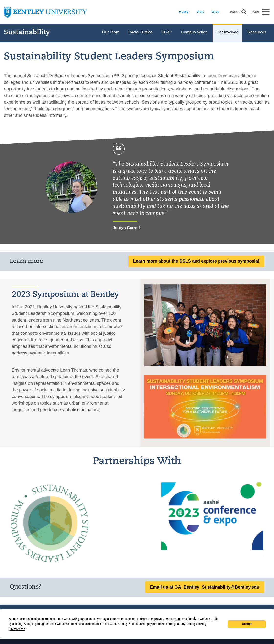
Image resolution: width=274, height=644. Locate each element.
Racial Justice (140, 32)
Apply (184, 12)
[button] (244, 12)
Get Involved (228, 32)
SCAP (167, 32)
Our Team (111, 32)
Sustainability (27, 33)
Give (215, 12)
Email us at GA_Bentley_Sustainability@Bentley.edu (205, 587)
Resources (257, 32)
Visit (200, 12)
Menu (255, 12)
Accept (247, 624)
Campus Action (194, 32)
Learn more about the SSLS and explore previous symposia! (196, 261)
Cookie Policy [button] (119, 624)
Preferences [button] (17, 629)
